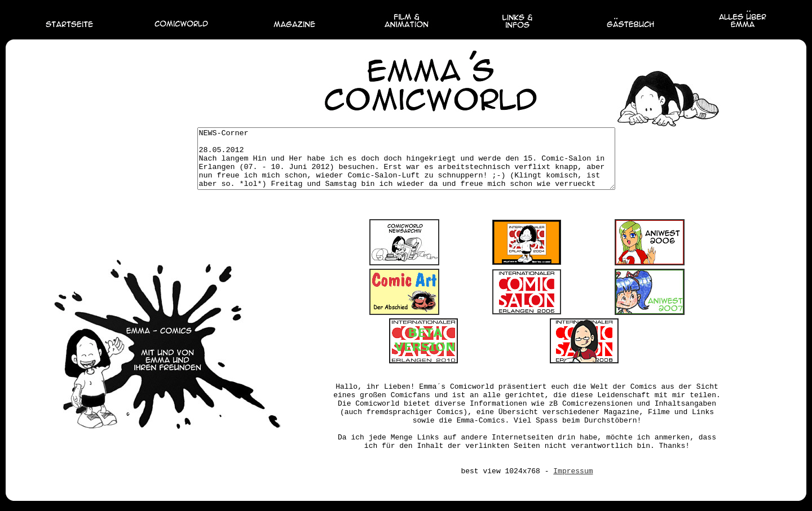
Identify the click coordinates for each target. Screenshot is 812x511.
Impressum (573, 483)
